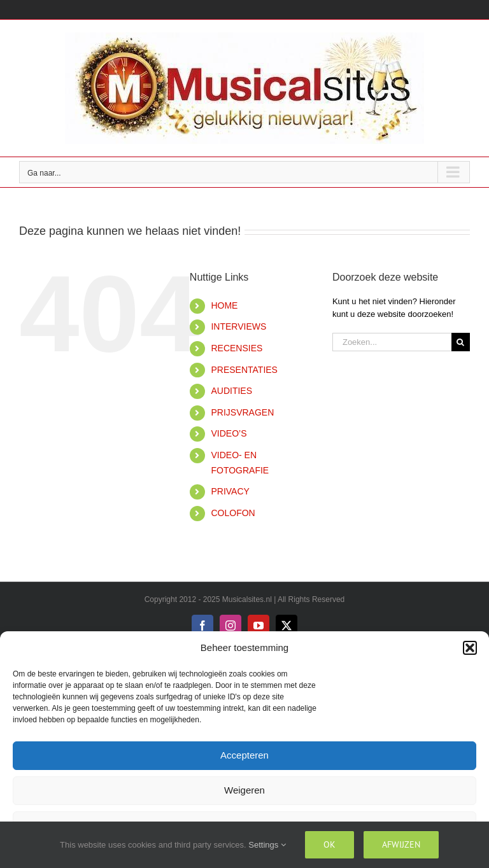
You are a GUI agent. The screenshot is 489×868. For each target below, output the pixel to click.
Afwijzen (401, 844)
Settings (267, 845)
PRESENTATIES (244, 370)
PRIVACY (230, 491)
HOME (224, 305)
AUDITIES (231, 391)
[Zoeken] (461, 342)
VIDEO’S (229, 433)
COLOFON (233, 513)
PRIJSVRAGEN (242, 412)
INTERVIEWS (238, 326)
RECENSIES (237, 348)
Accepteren (244, 755)
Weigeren (244, 790)
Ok (330, 844)
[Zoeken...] (392, 342)
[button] (470, 648)
